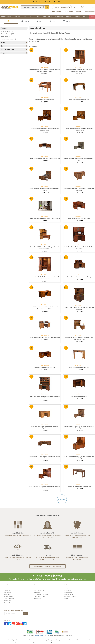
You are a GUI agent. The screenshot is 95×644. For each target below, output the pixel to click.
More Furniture (59, 16)
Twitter (10, 624)
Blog (53, 22)
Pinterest (17, 624)
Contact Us (7, 590)
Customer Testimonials (39, 596)
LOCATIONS (69, 11)
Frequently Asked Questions (41, 594)
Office (31, 16)
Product (11, 22)
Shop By (69, 16)
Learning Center (38, 588)
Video (66, 22)
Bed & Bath (17, 16)
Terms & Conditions (9, 599)
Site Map (66, 599)
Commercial (77, 16)
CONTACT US (57, 11)
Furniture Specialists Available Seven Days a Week (48, 2)
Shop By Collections (69, 592)
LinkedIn (25, 624)
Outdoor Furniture (8, 34)
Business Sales (8, 594)
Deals (92, 16)
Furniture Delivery (9, 603)
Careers (6, 605)
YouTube (14, 624)
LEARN (78, 11)
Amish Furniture (7, 31)
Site (39, 22)
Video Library (37, 592)
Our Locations (8, 592)
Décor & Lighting (47, 16)
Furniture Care (38, 599)
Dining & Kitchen (6, 16)
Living (25, 16)
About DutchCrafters (9, 588)
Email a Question (39, 636)
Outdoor (38, 16)
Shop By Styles (67, 588)
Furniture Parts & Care (8, 39)
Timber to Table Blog (39, 590)
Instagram (21, 624)
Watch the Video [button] (47, 566)
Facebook (6, 624)
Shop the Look (67, 590)
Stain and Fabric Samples (70, 596)
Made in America (8, 596)
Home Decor (6, 36)
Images (25, 22)
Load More (62, 499)
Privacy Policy (8, 601)
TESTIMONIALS (89, 11)
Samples (85, 16)
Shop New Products (68, 594)
